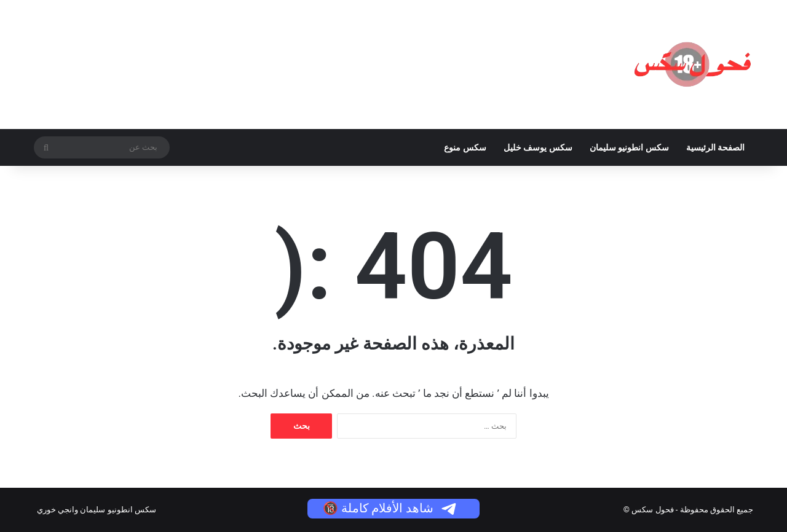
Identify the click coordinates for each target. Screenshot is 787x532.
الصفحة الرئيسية (715, 147)
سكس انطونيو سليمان (629, 147)
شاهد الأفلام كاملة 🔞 (391, 508)
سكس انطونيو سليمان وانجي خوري (97, 510)
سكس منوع (465, 147)
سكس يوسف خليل (538, 147)
